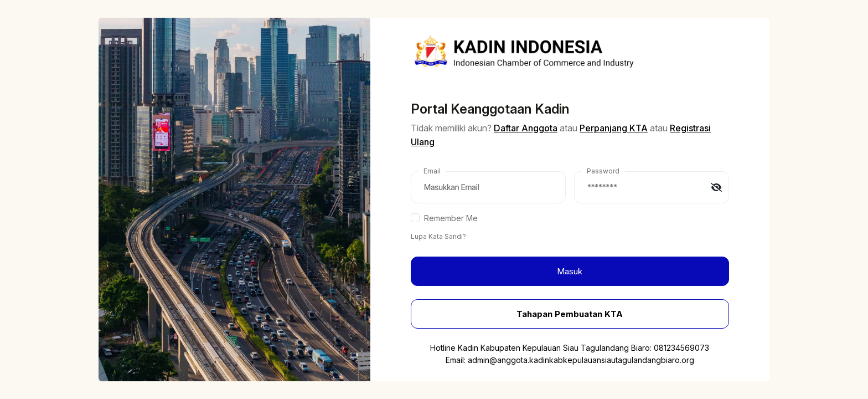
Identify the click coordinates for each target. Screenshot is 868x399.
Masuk (570, 271)
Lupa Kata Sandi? (438, 236)
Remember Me (451, 218)
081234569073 (681, 348)
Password (603, 171)
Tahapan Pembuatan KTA (570, 314)
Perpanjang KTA (614, 128)
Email (432, 171)
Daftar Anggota (526, 128)
